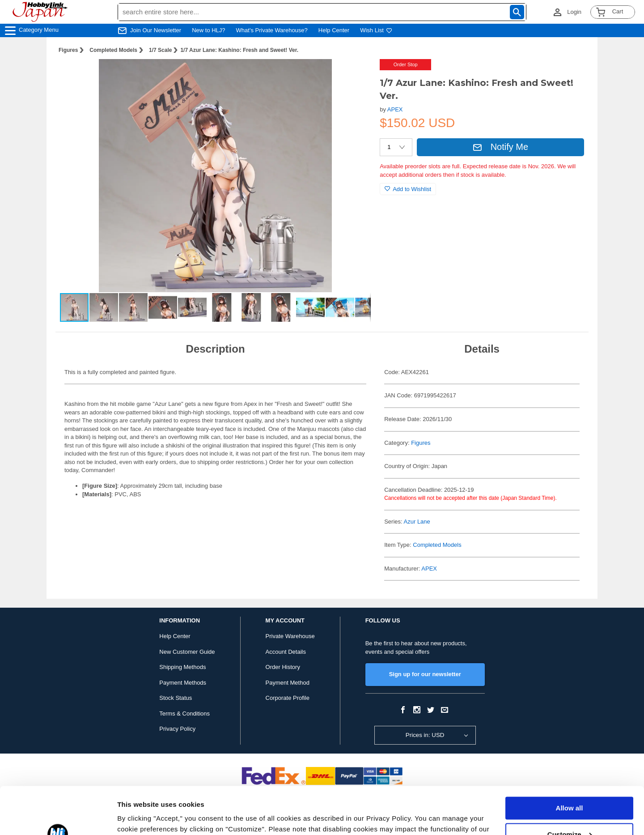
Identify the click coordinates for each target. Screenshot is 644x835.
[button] (355, 75)
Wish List (376, 30)
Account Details (286, 652)
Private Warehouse (290, 636)
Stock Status (176, 698)
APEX (395, 109)
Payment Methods (183, 683)
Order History (283, 667)
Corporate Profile (288, 698)
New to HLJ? (208, 30)
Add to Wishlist (408, 189)
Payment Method (288, 683)
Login (574, 12)
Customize (570, 787)
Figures (68, 50)
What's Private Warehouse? (272, 30)
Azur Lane (417, 522)
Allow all (570, 761)
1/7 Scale (160, 50)
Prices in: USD (425, 735)
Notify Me (500, 147)
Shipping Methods (182, 667)
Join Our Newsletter (156, 30)
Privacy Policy (177, 729)
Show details (138, 817)
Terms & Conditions (184, 714)
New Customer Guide (187, 652)
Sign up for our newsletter (425, 674)
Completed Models (113, 50)
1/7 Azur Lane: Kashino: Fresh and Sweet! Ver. (239, 50)
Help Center (334, 30)
